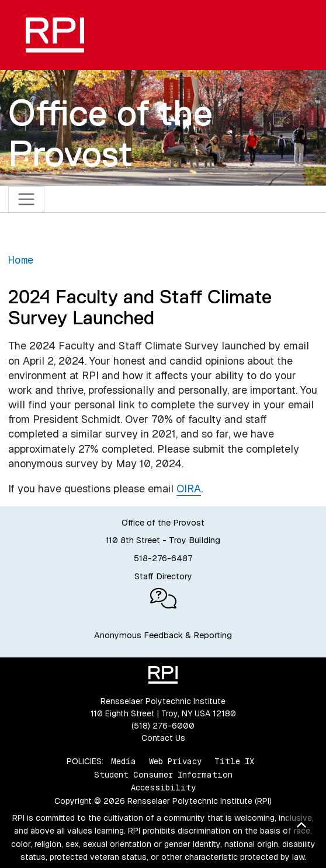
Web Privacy (175, 761)
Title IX (234, 761)
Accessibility (163, 787)
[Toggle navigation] (27, 199)
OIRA (189, 489)
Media (124, 761)
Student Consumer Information (163, 775)
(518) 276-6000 (163, 726)
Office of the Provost (110, 133)
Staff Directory (163, 576)
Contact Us (163, 738)
